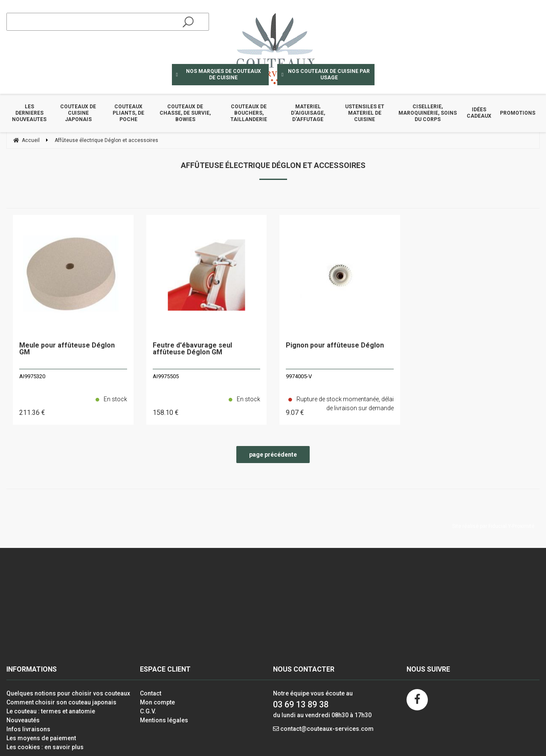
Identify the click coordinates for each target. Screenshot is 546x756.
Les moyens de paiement (41, 738)
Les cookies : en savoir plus (45, 747)
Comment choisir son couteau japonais (61, 702)
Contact (151, 693)
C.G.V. (148, 711)
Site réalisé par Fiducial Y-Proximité (493, 526)
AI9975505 (166, 376)
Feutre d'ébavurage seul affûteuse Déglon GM (192, 349)
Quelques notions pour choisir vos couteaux (68, 693)
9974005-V (299, 376)
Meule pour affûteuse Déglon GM (67, 349)
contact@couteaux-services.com (327, 729)
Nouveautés (23, 720)
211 (32, 413)
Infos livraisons (28, 729)
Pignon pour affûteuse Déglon (335, 346)
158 (166, 413)
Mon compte (157, 702)
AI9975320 (32, 376)
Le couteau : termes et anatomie (51, 711)
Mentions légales (164, 720)
